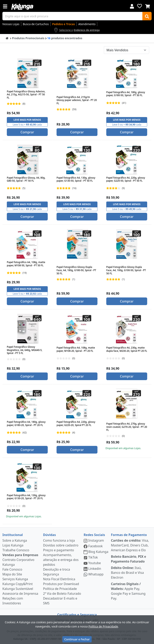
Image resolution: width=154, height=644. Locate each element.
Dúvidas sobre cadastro (61, 545)
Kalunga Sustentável (18, 589)
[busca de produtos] (72, 16)
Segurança (51, 574)
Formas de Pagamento (129, 535)
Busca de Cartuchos (36, 24)
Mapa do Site (12, 574)
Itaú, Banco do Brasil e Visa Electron (127, 573)
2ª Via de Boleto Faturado (62, 594)
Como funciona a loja (59, 540)
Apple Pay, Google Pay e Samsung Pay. (128, 591)
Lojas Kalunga (13, 545)
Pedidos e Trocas (63, 24)
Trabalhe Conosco (16, 550)
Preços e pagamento (59, 550)
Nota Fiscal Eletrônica (59, 579)
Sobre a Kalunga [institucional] (15, 540)
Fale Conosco (12, 569)
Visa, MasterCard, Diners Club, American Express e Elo (130, 545)
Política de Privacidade (60, 589)
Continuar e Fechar (77, 639)
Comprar (27, 132)
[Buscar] (147, 16)
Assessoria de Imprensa (20, 594)
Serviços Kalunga (15, 579)
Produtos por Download (61, 584)
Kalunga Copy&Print (18, 584)
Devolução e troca (57, 569)
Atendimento (87, 24)
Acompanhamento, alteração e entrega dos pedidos (61, 560)
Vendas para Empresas (20, 555)
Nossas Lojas (11, 24)
